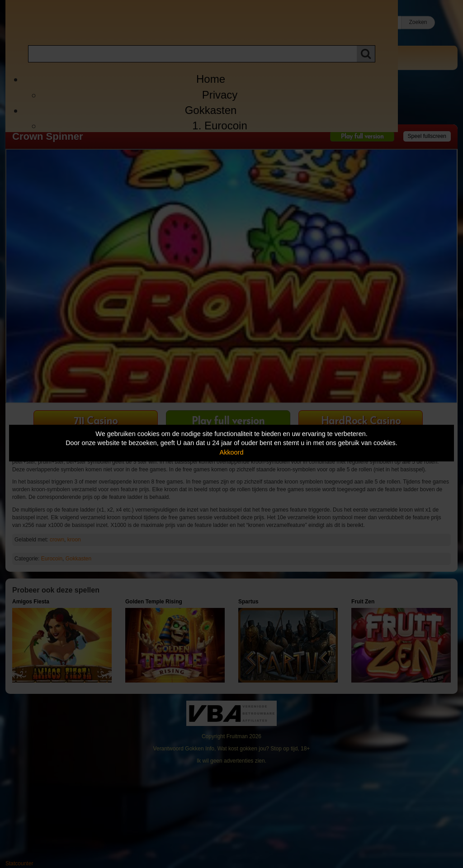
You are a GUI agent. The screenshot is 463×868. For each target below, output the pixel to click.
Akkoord (232, 452)
